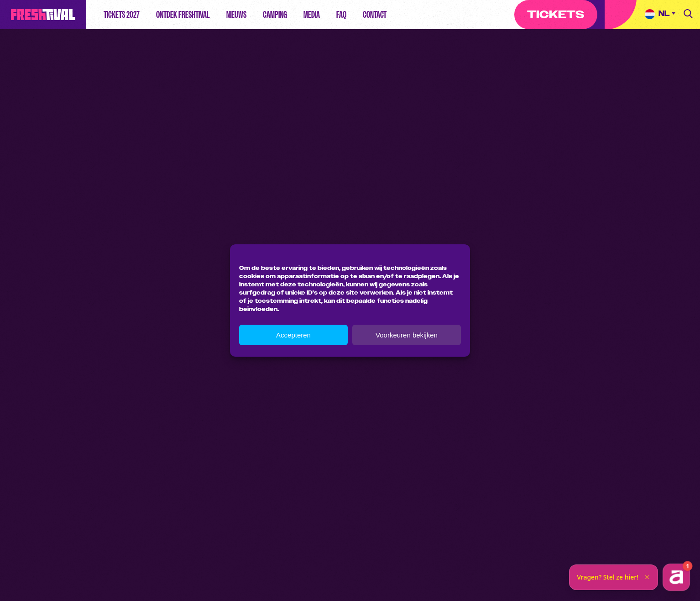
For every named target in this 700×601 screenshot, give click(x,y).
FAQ (341, 15)
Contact (375, 15)
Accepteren (293, 335)
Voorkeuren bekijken (407, 335)
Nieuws (236, 15)
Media (312, 15)
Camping (275, 15)
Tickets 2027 (122, 15)
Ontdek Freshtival (183, 15)
